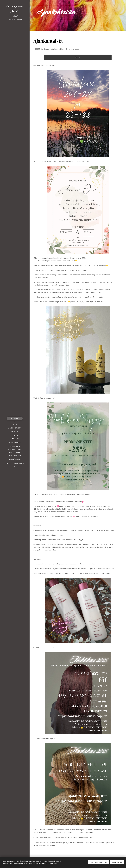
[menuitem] (15, 424)
